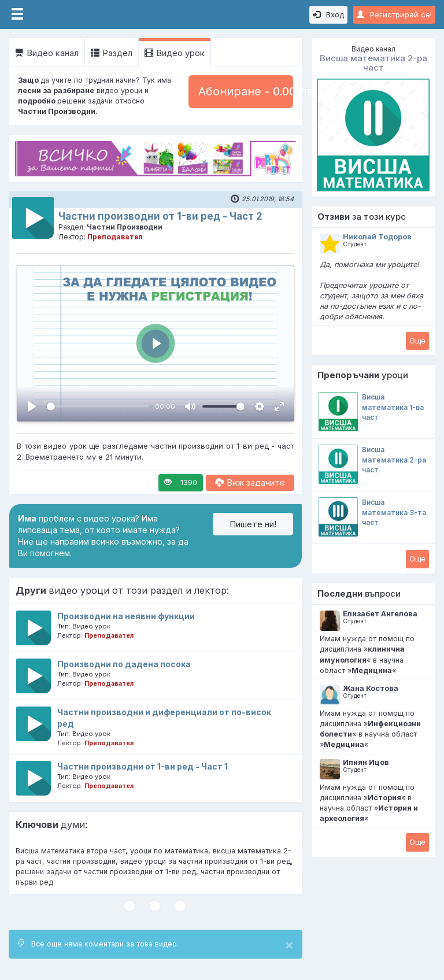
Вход (328, 14)
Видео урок (175, 53)
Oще (417, 341)
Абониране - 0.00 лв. (246, 91)
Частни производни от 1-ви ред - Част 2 (160, 216)
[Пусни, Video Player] (32, 406)
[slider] (98, 406)
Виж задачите (250, 482)
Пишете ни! (253, 524)
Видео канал (47, 53)
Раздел (112, 53)
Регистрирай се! (394, 14)
